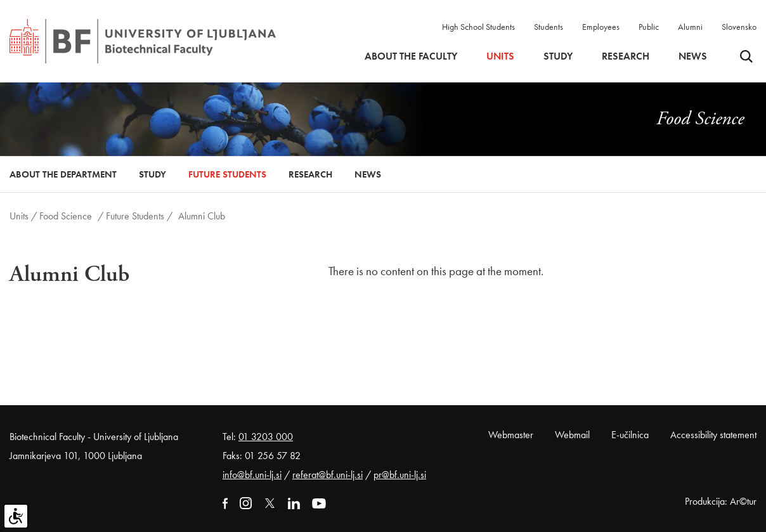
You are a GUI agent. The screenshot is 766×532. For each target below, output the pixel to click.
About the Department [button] (63, 174)
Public (649, 27)
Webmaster (511, 435)
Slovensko (739, 27)
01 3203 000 (266, 437)
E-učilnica (630, 435)
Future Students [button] (227, 174)
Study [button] (558, 56)
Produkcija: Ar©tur (721, 501)
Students (549, 27)
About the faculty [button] (411, 56)
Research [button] (626, 56)
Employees (601, 27)
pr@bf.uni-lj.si (400, 475)
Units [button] (500, 56)
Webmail (572, 435)
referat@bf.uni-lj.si (328, 475)
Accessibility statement (713, 435)
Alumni (690, 27)
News (693, 56)
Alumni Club (202, 216)
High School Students (478, 27)
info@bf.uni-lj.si (252, 475)
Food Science (66, 216)
